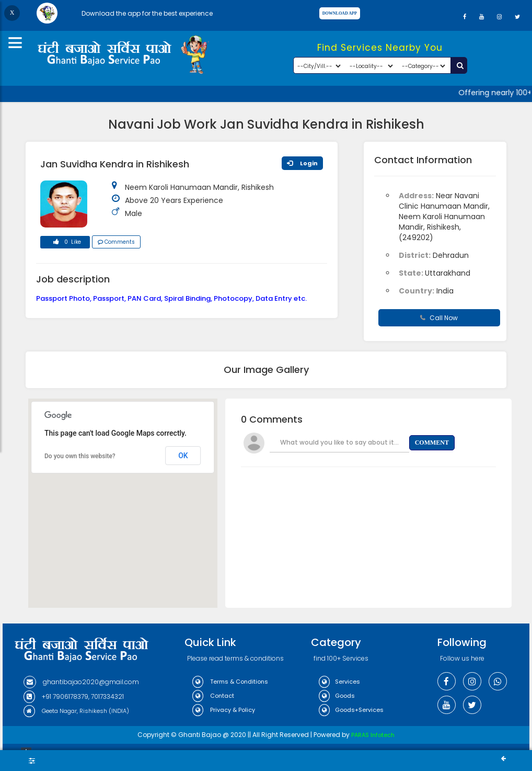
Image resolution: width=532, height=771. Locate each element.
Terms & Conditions (230, 682)
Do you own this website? (80, 456)
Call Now (439, 318)
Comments (116, 242)
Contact (213, 696)
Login (302, 163)
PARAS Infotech (373, 735)
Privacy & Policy (224, 710)
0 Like (65, 243)
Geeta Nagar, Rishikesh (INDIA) (76, 711)
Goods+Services (351, 710)
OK (183, 456)
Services (339, 682)
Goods (337, 696)
